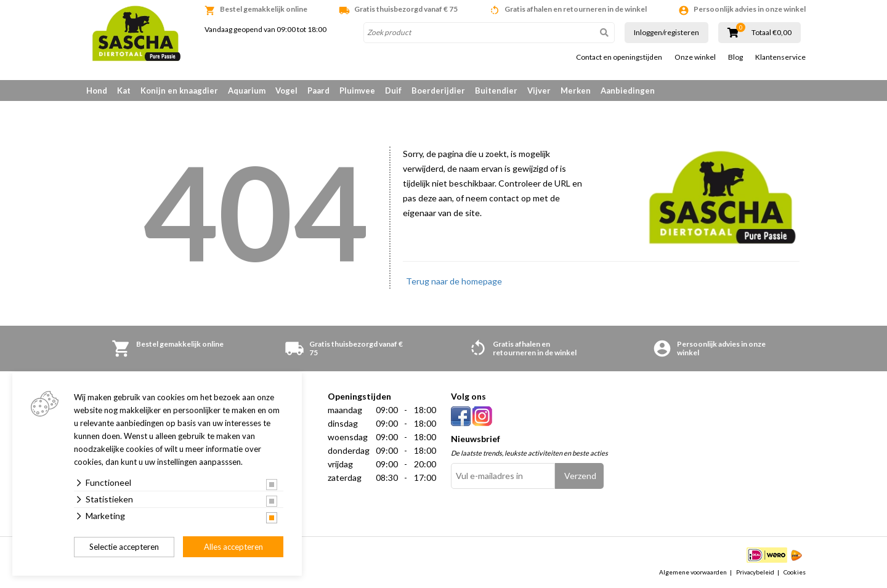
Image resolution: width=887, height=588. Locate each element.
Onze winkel (695, 57)
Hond (97, 91)
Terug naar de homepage (454, 281)
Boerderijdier (438, 91)
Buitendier (496, 91)
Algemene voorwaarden (693, 572)
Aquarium (247, 91)
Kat (124, 91)
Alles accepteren (233, 547)
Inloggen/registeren (666, 32)
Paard (318, 91)
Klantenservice (780, 57)
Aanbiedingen (628, 91)
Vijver (539, 91)
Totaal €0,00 (772, 33)
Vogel (286, 91)
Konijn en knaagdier (179, 91)
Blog (735, 57)
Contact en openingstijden (619, 57)
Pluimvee (357, 91)
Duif (393, 91)
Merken (576, 91)
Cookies (795, 572)
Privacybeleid (755, 572)
